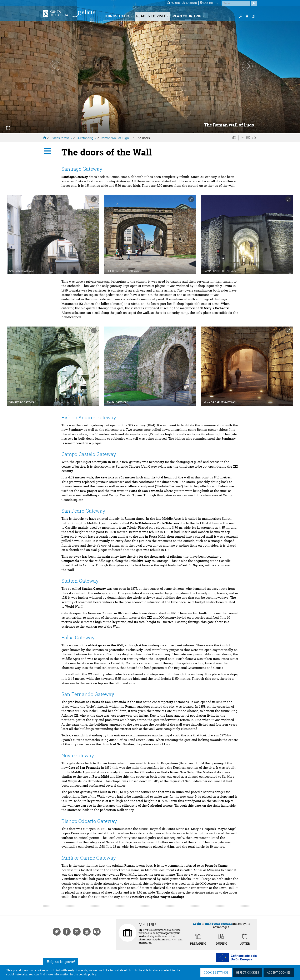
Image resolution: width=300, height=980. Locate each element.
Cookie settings (216, 973)
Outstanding (87, 138)
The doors (144, 138)
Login (197, 924)
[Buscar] (236, 3)
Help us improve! (61, 962)
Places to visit (62, 138)
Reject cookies (248, 973)
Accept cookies (279, 973)
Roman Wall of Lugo (117, 138)
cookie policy (87, 975)
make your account (218, 924)
